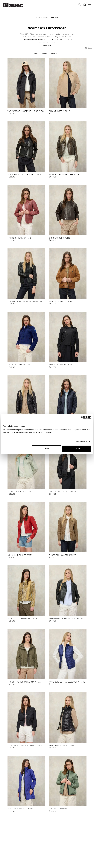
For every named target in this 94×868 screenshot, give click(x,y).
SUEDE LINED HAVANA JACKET (21, 365)
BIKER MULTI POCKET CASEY (20, 555)
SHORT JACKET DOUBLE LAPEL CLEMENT (25, 745)
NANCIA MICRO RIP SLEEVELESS (62, 745)
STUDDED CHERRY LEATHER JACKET (64, 175)
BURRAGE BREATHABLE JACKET (21, 492)
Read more (47, 45)
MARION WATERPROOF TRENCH (21, 809)
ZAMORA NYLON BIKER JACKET (62, 365)
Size (36, 54)
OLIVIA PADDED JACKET (59, 111)
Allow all (77, 449)
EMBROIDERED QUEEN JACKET (62, 555)
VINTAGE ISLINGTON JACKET (61, 302)
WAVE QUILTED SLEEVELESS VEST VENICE (67, 682)
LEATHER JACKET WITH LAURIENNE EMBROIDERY (26, 302)
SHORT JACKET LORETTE (59, 238)
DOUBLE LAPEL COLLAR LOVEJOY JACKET (25, 175)
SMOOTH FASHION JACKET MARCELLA (24, 682)
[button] (47, 45)
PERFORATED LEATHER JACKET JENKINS (66, 619)
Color (44, 54)
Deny (47, 449)
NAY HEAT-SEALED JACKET (60, 809)
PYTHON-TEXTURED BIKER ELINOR (22, 619)
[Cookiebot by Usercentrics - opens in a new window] (81, 417)
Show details (82, 441)
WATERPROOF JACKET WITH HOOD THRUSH (26, 111)
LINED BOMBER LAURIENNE (19, 238)
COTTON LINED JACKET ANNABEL (63, 492)
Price (53, 54)
